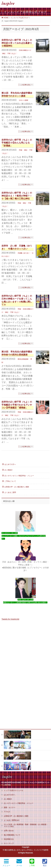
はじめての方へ (10, 464)
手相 (21, 150)
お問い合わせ (9, 743)
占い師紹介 (9, 470)
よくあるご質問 (10, 492)
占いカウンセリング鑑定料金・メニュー (19, 476)
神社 (4, 54)
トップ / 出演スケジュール (13, 703)
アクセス (7, 724)
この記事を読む (26, 85)
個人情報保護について (12, 747)
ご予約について (10, 481)
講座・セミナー (10, 720)
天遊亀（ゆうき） (24, 253)
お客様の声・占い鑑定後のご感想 (17, 487)
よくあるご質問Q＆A (12, 733)
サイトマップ (9, 756)
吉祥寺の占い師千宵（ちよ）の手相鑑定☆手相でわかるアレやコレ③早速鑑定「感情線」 (17, 405)
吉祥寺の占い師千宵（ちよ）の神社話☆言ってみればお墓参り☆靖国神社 (17, 43)
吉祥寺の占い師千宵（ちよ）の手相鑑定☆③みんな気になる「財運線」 (17, 143)
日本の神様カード (25, 50)
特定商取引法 (9, 751)
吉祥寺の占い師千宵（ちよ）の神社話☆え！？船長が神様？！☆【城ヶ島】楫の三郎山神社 (17, 196)
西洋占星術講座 (23, 359)
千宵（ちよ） (12, 54)
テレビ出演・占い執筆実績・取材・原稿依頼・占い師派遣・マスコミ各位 (26, 738)
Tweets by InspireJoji (10, 619)
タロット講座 (24, 100)
